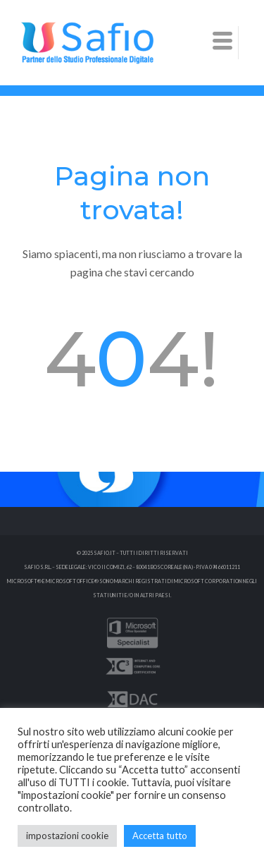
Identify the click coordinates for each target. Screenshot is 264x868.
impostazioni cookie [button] (67, 836)
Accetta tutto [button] (160, 836)
